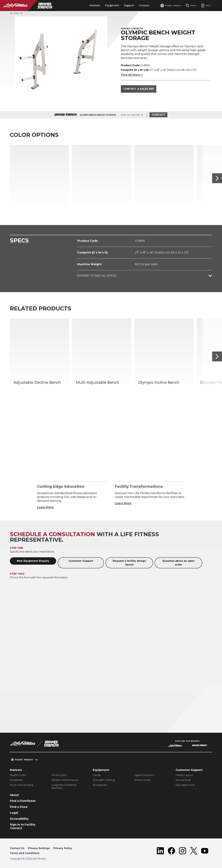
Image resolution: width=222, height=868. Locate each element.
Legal (14, 813)
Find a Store (19, 807)
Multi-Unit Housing (22, 785)
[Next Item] (217, 178)
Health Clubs (18, 775)
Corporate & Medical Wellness (64, 787)
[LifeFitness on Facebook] (171, 851)
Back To (16, 13)
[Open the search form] (191, 6)
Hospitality (16, 780)
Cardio (97, 775)
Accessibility (19, 819)
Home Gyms (59, 775)
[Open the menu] (206, 6)
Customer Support (81, 561)
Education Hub (185, 785)
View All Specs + (132, 75)
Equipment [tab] (112, 5)
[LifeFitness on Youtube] (205, 851)
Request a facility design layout (129, 563)
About (14, 795)
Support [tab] (129, 5)
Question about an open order (178, 563)
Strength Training (104, 780)
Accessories (100, 785)
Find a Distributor (23, 801)
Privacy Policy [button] (63, 848)
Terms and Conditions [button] (25, 853)
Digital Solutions (144, 775)
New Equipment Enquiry (33, 561)
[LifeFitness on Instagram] (183, 851)
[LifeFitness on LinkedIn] (160, 851)
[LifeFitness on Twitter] (194, 851)
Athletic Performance (65, 780)
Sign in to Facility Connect (23, 826)
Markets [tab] (95, 5)
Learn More (45, 507)
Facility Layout (184, 775)
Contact (144, 5)
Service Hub (183, 780)
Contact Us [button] (17, 848)
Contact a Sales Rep (139, 89)
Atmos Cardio (142, 780)
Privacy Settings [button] (39, 848)
